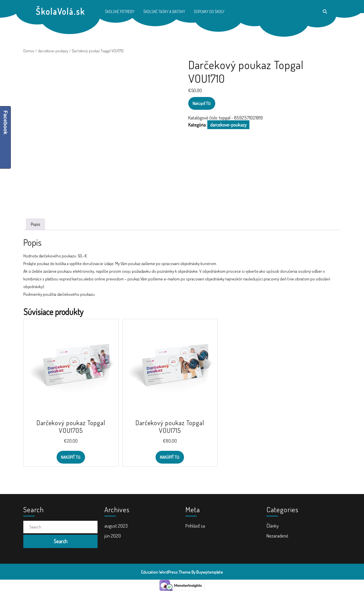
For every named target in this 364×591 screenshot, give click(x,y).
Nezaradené (277, 536)
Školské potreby (120, 12)
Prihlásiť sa (195, 526)
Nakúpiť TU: (202, 103)
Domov (29, 51)
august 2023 (116, 526)
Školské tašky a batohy (164, 12)
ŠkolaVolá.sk (60, 11)
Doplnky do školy (209, 12)
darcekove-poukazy (53, 51)
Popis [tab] (35, 224)
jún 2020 (113, 536)
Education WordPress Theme (166, 572)
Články (273, 526)
